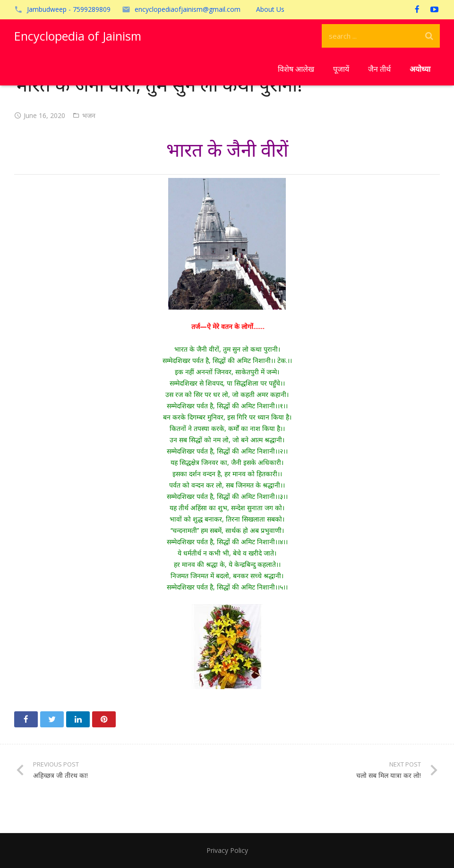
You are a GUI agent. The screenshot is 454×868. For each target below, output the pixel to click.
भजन (89, 115)
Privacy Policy (227, 850)
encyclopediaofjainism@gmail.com (188, 9)
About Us (270, 9)
